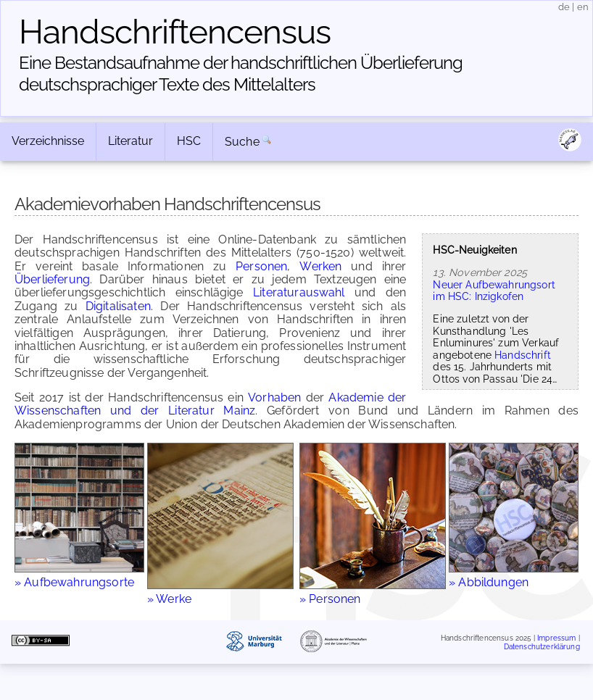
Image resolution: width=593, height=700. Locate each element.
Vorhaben (274, 397)
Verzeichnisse (48, 141)
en (583, 7)
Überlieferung (52, 279)
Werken (320, 266)
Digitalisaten (118, 306)
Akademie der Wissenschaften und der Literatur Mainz (210, 404)
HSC (189, 141)
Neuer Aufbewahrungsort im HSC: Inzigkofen (494, 291)
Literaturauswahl (299, 292)
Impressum (556, 638)
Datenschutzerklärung (542, 646)
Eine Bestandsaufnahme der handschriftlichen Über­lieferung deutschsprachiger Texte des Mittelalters (241, 74)
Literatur (130, 141)
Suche (242, 142)
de (564, 7)
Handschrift (523, 355)
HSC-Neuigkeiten (474, 250)
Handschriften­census (175, 32)
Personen (261, 266)
